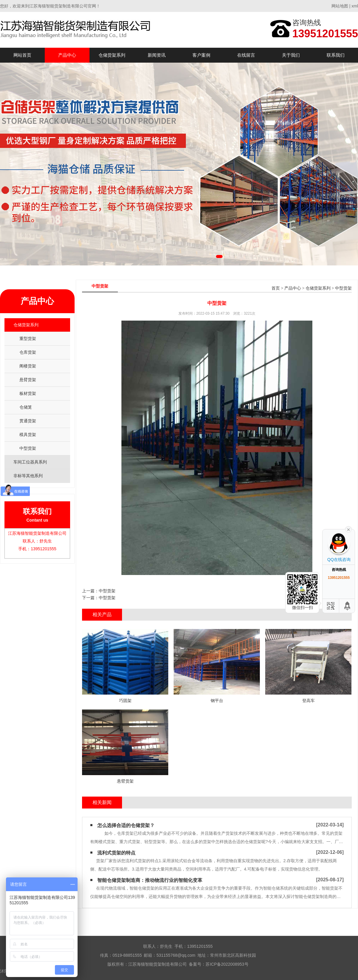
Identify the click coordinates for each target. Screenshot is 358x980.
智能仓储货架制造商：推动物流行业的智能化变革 (150, 880)
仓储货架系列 (112, 55)
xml (355, 6)
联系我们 (336, 55)
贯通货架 (28, 421)
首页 (276, 288)
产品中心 (67, 55)
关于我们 (291, 55)
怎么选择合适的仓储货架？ (126, 825)
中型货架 (28, 448)
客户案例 (201, 55)
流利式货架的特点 (116, 853)
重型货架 (28, 338)
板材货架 (28, 393)
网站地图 (340, 6)
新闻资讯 (157, 55)
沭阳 (4, 971)
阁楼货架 (28, 366)
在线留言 (246, 55)
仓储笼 (26, 407)
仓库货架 (28, 352)
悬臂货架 (28, 380)
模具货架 (28, 435)
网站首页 (22, 55)
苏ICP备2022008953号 (227, 964)
